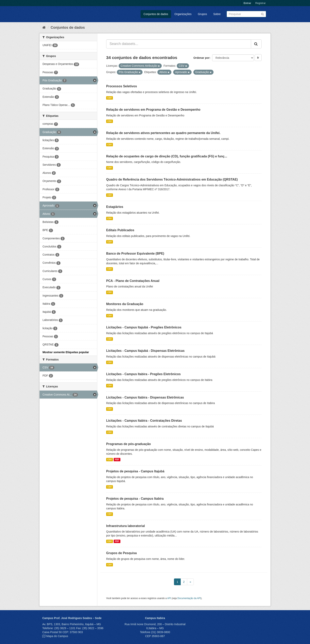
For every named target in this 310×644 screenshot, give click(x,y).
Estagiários (115, 207)
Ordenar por (201, 58)
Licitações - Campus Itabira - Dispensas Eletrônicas (145, 397)
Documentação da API (189, 598)
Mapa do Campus (57, 636)
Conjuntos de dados (156, 14)
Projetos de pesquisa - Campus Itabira (135, 499)
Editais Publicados (120, 230)
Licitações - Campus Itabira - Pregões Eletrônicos (143, 374)
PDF (117, 459)
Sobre (217, 14)
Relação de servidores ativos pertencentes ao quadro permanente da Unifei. (163, 133)
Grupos (202, 14)
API (169, 598)
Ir (258, 58)
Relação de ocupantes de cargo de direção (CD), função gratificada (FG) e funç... (167, 156)
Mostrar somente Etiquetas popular (66, 352)
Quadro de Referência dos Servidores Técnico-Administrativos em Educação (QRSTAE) (172, 179)
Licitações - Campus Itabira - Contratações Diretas (144, 421)
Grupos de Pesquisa (121, 553)
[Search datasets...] (179, 44)
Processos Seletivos (122, 86)
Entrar (247, 3)
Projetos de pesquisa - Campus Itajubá (135, 471)
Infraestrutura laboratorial (126, 526)
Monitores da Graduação (125, 304)
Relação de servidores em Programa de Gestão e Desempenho (153, 110)
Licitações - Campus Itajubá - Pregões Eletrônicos (144, 327)
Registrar (260, 3)
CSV (110, 98)
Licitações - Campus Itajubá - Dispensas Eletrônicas (145, 351)
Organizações (183, 14)
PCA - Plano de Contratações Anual (133, 281)
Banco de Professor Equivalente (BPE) (135, 254)
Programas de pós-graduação (129, 444)
